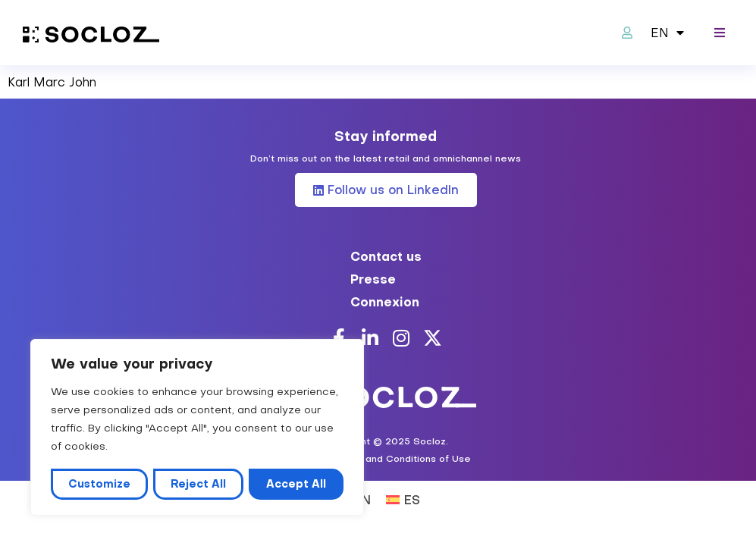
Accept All (296, 484)
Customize (99, 484)
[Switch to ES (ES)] (403, 499)
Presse (373, 279)
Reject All (198, 484)
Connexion (385, 302)
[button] (720, 33)
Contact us (386, 256)
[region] (197, 428)
